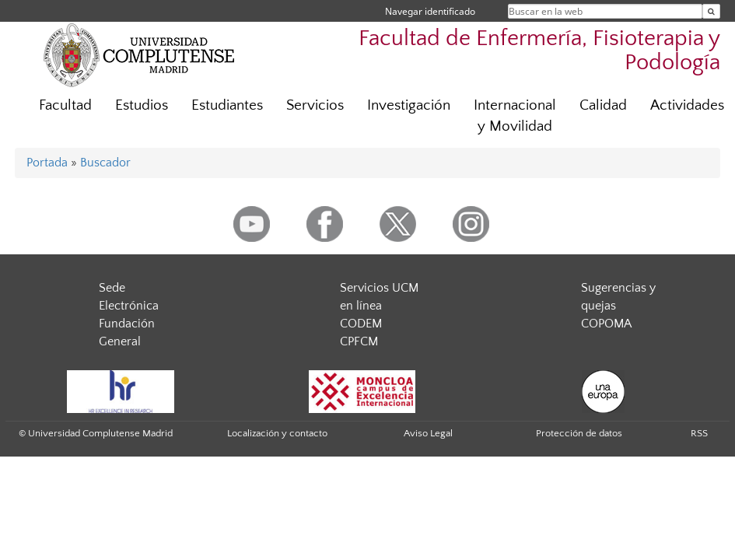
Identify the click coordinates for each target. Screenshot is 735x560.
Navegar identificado (430, 11)
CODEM (361, 324)
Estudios (142, 105)
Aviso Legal (428, 433)
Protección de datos (579, 433)
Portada (47, 163)
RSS (699, 433)
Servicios (315, 105)
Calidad (603, 105)
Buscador (105, 163)
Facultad (65, 105)
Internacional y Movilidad (515, 116)
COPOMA (606, 324)
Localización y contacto (277, 433)
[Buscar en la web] (711, 11)
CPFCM (359, 341)
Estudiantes (227, 105)
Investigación (409, 105)
